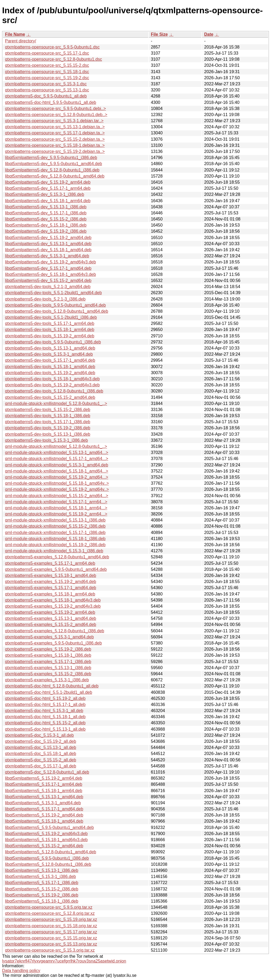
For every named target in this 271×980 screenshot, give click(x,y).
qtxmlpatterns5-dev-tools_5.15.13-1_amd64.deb (50, 348)
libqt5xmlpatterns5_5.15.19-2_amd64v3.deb (46, 834)
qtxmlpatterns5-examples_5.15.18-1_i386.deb (48, 655)
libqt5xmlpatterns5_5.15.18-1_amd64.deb (44, 821)
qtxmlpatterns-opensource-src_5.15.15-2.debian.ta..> (55, 139)
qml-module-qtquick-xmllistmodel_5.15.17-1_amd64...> (57, 459)
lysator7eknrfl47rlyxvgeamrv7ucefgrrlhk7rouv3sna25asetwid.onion (64, 961)
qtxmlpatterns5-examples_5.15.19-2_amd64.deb (51, 582)
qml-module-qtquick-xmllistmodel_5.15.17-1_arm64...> (56, 502)
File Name (15, 34)
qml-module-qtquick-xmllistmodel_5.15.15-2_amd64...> (57, 496)
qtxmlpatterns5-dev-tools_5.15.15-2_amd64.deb (50, 397)
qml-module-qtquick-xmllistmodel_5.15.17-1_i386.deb (55, 533)
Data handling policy (21, 971)
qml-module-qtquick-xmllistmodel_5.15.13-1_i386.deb (55, 520)
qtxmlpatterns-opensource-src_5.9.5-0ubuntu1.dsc (52, 47)
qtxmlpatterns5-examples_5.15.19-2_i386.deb (48, 649)
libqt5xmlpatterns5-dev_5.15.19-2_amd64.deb (48, 238)
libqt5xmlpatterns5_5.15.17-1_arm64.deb (44, 784)
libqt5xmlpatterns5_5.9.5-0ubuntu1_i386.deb (47, 858)
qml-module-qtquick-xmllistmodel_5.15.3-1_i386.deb (54, 551)
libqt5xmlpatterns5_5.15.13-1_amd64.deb (44, 797)
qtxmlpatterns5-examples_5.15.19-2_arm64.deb (50, 612)
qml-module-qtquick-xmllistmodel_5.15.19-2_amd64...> (57, 477)
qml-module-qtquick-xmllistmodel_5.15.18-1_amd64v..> (57, 483)
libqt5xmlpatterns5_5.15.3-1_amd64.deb (43, 803)
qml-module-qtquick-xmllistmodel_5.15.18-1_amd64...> (57, 471)
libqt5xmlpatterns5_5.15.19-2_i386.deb (42, 895)
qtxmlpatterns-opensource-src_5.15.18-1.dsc (47, 72)
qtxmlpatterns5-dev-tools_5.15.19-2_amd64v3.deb (52, 385)
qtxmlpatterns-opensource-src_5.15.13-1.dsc (47, 90)
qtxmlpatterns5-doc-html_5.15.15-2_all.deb (45, 723)
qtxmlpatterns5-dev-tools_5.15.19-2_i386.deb (48, 428)
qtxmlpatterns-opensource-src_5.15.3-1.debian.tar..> (54, 121)
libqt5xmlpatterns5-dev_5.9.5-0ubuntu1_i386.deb (51, 158)
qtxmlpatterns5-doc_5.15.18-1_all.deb (41, 754)
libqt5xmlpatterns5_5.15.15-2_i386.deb (42, 889)
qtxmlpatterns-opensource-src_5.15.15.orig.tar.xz (51, 938)
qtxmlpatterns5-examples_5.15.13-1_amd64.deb (51, 618)
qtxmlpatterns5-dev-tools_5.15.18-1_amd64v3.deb (52, 379)
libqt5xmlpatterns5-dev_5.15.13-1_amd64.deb (48, 244)
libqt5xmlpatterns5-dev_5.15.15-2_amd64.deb (48, 281)
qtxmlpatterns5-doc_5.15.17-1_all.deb (41, 766)
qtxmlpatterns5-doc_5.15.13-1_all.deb (41, 747)
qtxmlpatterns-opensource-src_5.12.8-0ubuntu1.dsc (53, 59)
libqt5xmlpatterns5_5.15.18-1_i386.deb (42, 901)
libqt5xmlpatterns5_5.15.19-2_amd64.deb (44, 815)
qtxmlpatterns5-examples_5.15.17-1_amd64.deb (51, 588)
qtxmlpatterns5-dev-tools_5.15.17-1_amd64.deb (50, 360)
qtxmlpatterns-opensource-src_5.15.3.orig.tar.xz (50, 950)
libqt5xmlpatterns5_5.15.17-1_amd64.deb (44, 809)
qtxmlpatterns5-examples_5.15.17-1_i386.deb (48, 662)
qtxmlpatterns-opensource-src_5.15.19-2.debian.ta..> (55, 151)
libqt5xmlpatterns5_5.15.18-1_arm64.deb (44, 791)
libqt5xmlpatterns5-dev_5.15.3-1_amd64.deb (47, 256)
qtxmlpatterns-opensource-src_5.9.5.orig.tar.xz (49, 907)
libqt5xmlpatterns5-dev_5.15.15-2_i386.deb (46, 219)
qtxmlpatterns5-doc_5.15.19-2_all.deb (41, 741)
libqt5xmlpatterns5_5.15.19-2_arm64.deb (44, 778)
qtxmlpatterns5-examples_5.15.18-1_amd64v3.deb (53, 600)
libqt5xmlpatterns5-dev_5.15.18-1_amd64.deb (48, 250)
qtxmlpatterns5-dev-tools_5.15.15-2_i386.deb (48, 410)
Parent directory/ (21, 41)
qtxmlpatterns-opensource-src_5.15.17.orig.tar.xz (51, 932)
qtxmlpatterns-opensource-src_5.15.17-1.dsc (47, 53)
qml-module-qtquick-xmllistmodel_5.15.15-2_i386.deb (55, 526)
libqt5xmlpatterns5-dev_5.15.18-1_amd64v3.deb (50, 274)
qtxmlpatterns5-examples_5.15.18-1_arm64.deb (50, 594)
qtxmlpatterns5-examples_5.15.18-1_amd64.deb (51, 575)
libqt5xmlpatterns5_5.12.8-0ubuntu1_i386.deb (48, 864)
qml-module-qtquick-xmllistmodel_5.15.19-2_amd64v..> (57, 489)
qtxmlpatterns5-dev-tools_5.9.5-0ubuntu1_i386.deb (53, 342)
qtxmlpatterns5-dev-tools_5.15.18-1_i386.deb (48, 416)
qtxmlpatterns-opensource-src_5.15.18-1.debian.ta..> (55, 145)
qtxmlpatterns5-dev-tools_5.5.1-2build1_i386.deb (51, 317)
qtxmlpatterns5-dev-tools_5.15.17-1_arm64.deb (50, 323)
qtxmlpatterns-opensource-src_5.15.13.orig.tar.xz (51, 944)
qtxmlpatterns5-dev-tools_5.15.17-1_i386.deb (48, 422)
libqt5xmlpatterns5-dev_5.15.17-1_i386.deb (46, 213)
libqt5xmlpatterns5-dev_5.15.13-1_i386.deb (46, 207)
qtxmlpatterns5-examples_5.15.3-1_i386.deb (47, 680)
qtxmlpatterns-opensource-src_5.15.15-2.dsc (47, 65)
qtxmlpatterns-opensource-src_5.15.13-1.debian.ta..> (55, 127)
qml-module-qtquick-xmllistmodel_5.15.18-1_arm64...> (56, 508)
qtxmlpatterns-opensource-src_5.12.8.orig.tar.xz (50, 913)
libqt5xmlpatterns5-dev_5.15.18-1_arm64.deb (48, 201)
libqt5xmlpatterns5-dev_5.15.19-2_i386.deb (46, 231)
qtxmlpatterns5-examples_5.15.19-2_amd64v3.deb (53, 606)
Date (209, 34)
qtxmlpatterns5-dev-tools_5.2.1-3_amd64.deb (48, 287)
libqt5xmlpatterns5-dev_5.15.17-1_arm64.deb (48, 188)
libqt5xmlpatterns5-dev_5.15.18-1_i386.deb (46, 225)
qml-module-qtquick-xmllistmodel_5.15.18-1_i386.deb (55, 539)
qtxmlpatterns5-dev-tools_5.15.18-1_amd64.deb (50, 367)
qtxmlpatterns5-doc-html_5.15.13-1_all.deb (45, 729)
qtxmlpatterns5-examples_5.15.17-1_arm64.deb (50, 563)
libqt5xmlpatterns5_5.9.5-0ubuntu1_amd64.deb (49, 827)
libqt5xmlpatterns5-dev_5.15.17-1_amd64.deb (48, 268)
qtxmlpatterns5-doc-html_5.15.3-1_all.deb (44, 711)
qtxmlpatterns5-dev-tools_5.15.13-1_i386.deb (48, 434)
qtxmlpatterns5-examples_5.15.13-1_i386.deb (48, 668)
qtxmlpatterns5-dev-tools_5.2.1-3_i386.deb (45, 299)
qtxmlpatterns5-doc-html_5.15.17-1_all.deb (45, 705)
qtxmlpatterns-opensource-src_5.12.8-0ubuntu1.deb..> (56, 115)
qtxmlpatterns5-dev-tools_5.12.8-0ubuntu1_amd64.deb (57, 311)
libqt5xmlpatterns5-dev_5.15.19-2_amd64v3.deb (50, 262)
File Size (159, 34)
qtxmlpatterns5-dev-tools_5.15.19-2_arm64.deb (50, 336)
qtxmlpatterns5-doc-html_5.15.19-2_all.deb (45, 698)
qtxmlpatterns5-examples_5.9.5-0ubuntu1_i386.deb (53, 643)
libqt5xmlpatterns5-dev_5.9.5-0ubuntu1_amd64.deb (53, 164)
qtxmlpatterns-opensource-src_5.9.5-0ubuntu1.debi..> (55, 109)
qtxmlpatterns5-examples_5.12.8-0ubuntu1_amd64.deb (57, 557)
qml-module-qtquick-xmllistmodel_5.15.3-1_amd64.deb (57, 465)
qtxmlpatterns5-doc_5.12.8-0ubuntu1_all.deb (47, 772)
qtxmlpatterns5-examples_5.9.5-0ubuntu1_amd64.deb (56, 569)
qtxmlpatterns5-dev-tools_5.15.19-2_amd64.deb (50, 373)
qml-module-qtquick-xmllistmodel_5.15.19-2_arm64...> (56, 514)
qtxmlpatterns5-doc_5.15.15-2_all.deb (41, 760)
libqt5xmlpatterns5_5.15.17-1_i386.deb (42, 883)
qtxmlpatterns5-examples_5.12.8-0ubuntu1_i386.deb (55, 631)
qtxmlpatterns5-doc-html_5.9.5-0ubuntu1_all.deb (51, 102)
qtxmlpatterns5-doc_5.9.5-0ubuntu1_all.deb (46, 96)
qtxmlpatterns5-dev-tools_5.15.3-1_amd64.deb (49, 354)
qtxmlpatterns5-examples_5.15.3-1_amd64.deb (49, 637)
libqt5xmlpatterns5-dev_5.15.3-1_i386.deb (45, 194)
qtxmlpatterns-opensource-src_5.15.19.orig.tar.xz (51, 919)
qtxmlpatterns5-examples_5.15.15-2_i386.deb (48, 674)
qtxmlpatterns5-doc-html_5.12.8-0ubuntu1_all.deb (52, 686)
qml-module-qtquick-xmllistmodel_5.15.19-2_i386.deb (55, 545)
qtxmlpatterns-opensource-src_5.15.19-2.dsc (47, 78)
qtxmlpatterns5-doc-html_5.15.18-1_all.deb (45, 717)
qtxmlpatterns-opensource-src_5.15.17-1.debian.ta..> (55, 133)
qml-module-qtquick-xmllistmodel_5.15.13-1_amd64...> (57, 453)
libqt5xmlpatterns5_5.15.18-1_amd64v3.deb (46, 840)
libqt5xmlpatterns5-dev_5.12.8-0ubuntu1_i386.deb (52, 170)
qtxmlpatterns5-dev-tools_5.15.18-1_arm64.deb (50, 330)
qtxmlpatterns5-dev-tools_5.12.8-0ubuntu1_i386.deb (54, 391)
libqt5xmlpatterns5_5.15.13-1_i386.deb (42, 870)
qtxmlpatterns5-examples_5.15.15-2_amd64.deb (51, 624)
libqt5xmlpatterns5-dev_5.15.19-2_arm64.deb (48, 182)
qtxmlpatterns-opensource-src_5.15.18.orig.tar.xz (51, 926)
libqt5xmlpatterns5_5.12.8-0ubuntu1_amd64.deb (51, 852)
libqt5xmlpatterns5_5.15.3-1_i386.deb (40, 877)
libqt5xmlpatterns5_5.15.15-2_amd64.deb (44, 846)
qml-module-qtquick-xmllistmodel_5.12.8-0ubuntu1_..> (56, 403)
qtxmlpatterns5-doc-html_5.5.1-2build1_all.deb (49, 692)
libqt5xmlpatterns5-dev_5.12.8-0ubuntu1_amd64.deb (55, 176)
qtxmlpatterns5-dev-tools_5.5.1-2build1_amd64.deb (53, 293)
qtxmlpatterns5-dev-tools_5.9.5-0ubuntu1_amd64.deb (55, 305)
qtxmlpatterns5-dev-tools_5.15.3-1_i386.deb (46, 440)
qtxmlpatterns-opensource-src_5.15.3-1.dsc (46, 84)
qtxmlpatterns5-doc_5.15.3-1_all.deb (39, 735)
